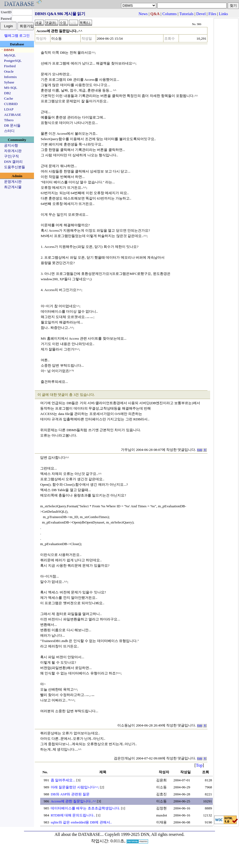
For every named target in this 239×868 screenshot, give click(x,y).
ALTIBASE (13, 115)
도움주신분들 (15, 167)
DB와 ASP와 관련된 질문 (70, 794)
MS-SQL (11, 88)
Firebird (10, 66)
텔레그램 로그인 (17, 36)
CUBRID (11, 104)
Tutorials (186, 14)
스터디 (9, 131)
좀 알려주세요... (63, 780)
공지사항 (11, 145)
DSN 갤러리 (13, 162)
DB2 (7, 93)
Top (199, 765)
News (143, 14)
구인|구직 (11, 156)
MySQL (10, 55)
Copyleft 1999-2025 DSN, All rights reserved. (145, 834)
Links (223, 14)
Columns (170, 14)
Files (212, 14)
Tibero (9, 120)
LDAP (9, 109)
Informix (10, 77)
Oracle (9, 71)
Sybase (9, 82)
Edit (200, 450)
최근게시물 (13, 187)
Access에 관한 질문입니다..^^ (73, 801)
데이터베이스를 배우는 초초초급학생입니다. (85, 808)
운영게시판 (13, 182)
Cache (8, 98)
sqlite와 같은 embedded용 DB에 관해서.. (81, 822)
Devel (201, 14)
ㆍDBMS (7, 50)
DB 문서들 (12, 125)
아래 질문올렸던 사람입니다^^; (75, 787)
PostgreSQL (13, 61)
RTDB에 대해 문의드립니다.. (73, 815)
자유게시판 (13, 151)
